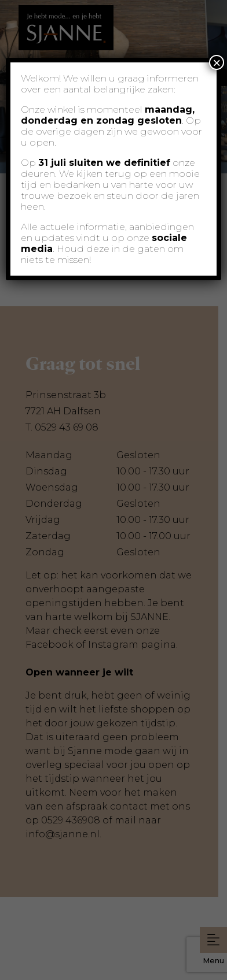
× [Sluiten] (217, 62)
